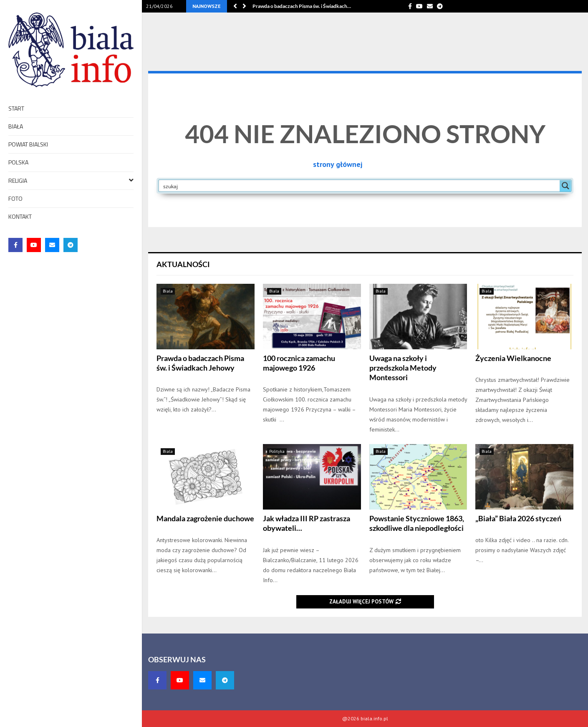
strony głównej (338, 164)
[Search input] (360, 186)
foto (15, 198)
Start (16, 108)
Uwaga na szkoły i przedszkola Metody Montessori (403, 368)
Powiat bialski (28, 144)
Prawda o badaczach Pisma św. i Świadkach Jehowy (200, 363)
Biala (168, 291)
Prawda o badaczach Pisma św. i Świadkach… (302, 6)
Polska (18, 162)
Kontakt (20, 216)
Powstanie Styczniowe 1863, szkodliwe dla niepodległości (417, 523)
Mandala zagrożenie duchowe (205, 518)
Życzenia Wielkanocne (513, 358)
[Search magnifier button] (565, 186)
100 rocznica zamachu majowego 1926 (299, 363)
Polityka (277, 451)
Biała (16, 126)
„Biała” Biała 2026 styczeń (518, 518)
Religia (71, 180)
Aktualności (183, 264)
